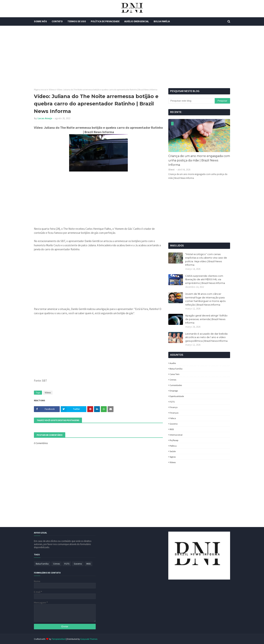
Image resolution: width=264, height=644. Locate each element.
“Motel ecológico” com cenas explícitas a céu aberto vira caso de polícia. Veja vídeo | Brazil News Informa (206, 260)
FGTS (172, 402)
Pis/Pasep (174, 440)
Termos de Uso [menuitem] (77, 21)
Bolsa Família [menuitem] (162, 21)
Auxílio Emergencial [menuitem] (137, 21)
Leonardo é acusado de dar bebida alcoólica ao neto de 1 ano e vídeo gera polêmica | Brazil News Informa (206, 337)
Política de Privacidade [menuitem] (105, 21)
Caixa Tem (175, 374)
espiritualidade (177, 396)
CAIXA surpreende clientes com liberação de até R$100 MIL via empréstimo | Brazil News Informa (205, 279)
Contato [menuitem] (57, 21)
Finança (174, 407)
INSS (172, 429)
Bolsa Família (176, 369)
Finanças (174, 413)
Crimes (173, 380)
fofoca (173, 418)
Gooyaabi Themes (89, 639)
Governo (174, 424)
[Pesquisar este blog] (191, 101)
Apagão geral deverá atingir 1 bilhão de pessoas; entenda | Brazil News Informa (206, 319)
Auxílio (173, 363)
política (173, 446)
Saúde (173, 451)
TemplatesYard (59, 639)
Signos (173, 457)
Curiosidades (176, 385)
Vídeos (52, 90)
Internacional (176, 435)
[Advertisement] (132, 57)
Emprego (174, 391)
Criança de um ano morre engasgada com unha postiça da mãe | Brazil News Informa (199, 160)
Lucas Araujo (45, 118)
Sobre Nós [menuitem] (40, 21)
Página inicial (40, 90)
